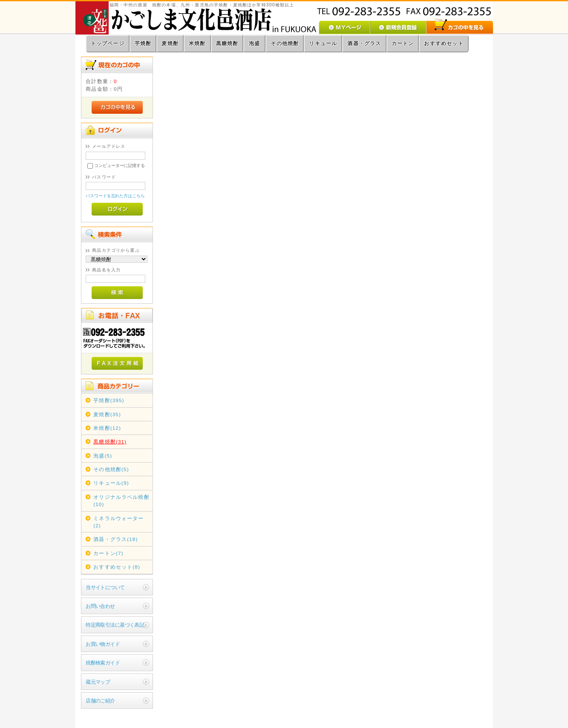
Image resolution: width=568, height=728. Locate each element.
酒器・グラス (364, 43)
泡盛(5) (103, 456)
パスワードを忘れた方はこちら (115, 196)
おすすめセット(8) (117, 567)
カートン (403, 43)
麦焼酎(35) (107, 414)
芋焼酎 (143, 43)
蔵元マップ (98, 682)
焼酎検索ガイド (103, 663)
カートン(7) (108, 553)
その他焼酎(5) (111, 469)
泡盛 (254, 43)
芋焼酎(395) (109, 400)
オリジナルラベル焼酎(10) (121, 501)
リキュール (323, 43)
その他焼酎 (285, 43)
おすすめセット (444, 43)
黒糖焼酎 (227, 43)
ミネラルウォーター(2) (118, 522)
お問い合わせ (100, 606)
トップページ (108, 43)
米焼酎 (197, 43)
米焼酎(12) (107, 428)
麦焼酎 (170, 43)
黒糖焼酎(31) (110, 442)
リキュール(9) (111, 483)
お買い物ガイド (103, 644)
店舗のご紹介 (100, 701)
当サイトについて (105, 587)
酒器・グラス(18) (115, 539)
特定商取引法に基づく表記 (115, 625)
